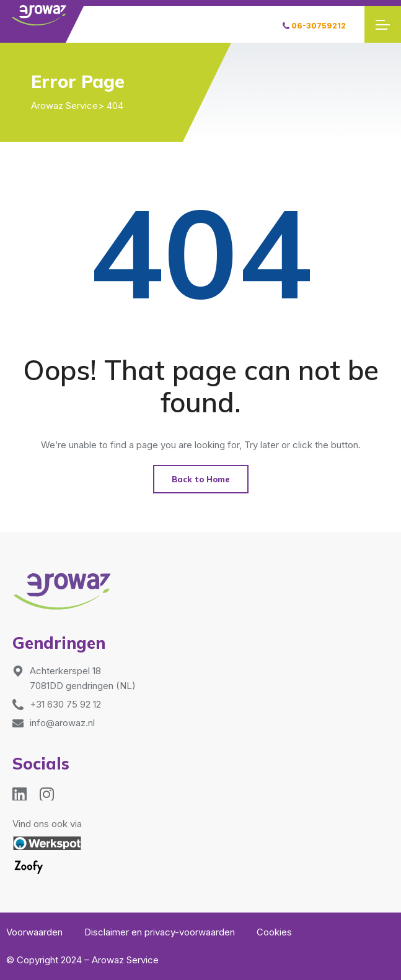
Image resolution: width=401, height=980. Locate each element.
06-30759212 (314, 26)
